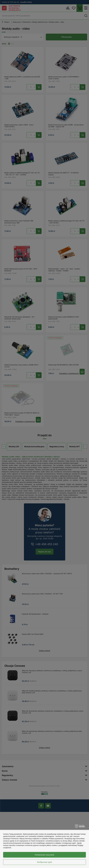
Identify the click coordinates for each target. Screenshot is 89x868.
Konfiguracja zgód (44, 862)
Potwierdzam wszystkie (44, 855)
